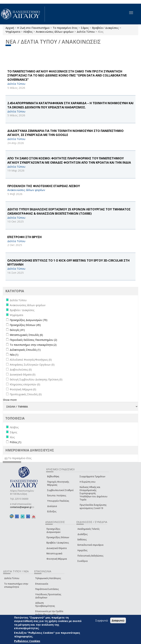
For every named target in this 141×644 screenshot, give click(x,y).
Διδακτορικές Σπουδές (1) (25, 350)
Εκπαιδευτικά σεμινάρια (90, 545)
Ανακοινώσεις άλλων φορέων (55, 32)
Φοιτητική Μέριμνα (57, 559)
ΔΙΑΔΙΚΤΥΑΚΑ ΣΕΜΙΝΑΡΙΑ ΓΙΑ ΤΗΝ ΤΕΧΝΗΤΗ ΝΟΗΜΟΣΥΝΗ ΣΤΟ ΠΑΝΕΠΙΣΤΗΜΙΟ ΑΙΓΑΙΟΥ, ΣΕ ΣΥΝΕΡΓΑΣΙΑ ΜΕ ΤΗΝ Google (65, 133)
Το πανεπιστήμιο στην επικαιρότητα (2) (33, 345)
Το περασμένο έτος (65, 28)
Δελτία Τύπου (86, 32)
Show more (10, 400)
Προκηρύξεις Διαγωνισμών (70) (29, 320)
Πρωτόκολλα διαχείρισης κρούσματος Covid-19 (93, 506)
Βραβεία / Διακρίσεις (105, 28)
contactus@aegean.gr (22, 507)
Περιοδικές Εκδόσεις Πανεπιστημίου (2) (33, 340)
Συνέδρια (83, 561)
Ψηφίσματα (13, 32)
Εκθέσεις (82, 540)
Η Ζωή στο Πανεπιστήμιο (33, 28)
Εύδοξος (52, 511)
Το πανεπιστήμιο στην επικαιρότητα (16, 585)
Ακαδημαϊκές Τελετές (88, 529)
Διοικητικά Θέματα (57, 548)
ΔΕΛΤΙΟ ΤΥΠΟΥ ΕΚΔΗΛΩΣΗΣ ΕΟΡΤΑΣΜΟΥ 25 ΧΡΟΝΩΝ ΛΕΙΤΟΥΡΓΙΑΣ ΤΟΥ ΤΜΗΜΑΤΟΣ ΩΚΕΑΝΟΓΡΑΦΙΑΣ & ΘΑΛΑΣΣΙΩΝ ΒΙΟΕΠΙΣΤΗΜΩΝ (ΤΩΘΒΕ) (69, 211)
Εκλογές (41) (17, 330)
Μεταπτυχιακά (54, 553)
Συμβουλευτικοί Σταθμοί (60, 490)
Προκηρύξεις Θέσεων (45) (25, 325)
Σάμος (85, 28)
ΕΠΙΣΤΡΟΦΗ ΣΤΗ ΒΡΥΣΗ (25, 237)
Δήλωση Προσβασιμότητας (45, 604)
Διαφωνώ (118, 620)
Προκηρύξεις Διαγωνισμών (53, 530)
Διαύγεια (52, 506)
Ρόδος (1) (16, 442)
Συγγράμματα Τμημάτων (92, 476)
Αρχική (10, 28)
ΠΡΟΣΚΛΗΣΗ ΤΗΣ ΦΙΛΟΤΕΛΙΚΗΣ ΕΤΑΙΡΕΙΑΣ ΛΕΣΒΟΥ (44, 186)
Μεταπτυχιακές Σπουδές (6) (26, 335)
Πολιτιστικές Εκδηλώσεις (90, 556)
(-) (6, 458)
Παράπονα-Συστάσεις (47, 589)
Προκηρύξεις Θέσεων (58, 537)
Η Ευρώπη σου (88, 482)
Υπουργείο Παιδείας (58, 501)
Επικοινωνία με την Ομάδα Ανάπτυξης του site (49, 613)
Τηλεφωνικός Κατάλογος (48, 578)
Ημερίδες (82, 550)
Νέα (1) (14, 355)
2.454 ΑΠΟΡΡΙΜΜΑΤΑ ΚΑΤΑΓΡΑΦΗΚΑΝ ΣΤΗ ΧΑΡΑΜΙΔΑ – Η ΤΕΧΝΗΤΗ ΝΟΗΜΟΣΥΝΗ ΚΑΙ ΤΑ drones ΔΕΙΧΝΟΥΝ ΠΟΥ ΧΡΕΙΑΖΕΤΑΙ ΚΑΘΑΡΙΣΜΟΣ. (70, 105)
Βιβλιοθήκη (53, 476)
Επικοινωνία (42, 584)
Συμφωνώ (102, 620)
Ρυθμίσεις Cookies (27, 641)
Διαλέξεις (83, 534)
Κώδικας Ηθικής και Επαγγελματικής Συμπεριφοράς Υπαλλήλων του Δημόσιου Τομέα (94, 493)
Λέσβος (28, 32)
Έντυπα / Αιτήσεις (57, 496)
